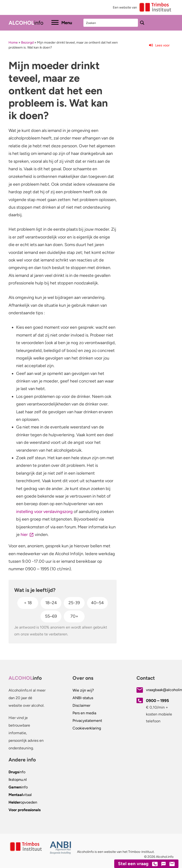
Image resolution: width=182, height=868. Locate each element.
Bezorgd (27, 43)
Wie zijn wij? (83, 690)
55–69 (51, 616)
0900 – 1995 (157, 701)
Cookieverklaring (87, 728)
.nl (18, 780)
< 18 (28, 603)
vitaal (20, 795)
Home (13, 43)
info (17, 772)
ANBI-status (83, 698)
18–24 (51, 603)
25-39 (74, 603)
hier (24, 535)
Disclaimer (81, 705)
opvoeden (23, 802)
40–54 (97, 603)
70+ (74, 616)
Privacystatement (87, 721)
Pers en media (84, 713)
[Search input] (111, 23)
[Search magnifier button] (142, 23)
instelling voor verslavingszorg (44, 512)
